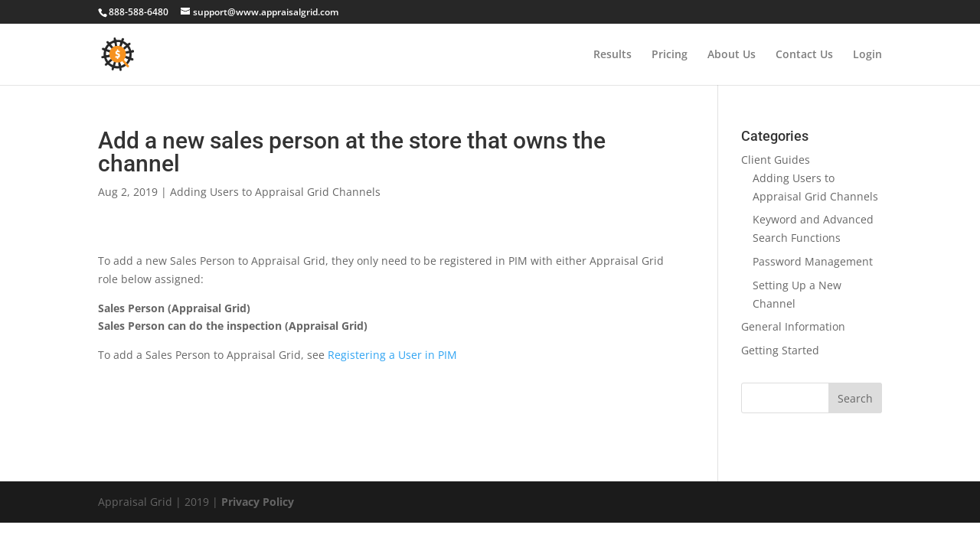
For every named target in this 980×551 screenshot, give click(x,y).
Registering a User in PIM (392, 355)
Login (867, 55)
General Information (793, 326)
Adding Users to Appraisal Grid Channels (275, 192)
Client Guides (776, 160)
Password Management (813, 261)
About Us (732, 55)
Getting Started (780, 350)
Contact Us (804, 55)
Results (612, 55)
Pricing (670, 55)
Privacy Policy (258, 502)
